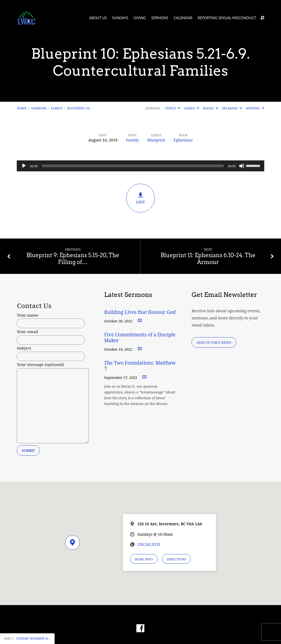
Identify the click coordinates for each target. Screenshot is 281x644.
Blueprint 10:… (80, 108)
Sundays (120, 18)
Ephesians (183, 140)
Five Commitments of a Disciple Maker (140, 337)
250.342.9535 (149, 544)
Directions (176, 559)
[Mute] (242, 166)
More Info (144, 559)
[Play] (24, 166)
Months (255, 108)
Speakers (232, 108)
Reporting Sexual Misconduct (227, 18)
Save (140, 198)
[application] (140, 166)
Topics (173, 108)
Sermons (160, 18)
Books (211, 108)
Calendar (183, 18)
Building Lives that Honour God (140, 312)
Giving (140, 18)
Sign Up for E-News (214, 343)
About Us (98, 18)
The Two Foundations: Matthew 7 (140, 366)
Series (192, 108)
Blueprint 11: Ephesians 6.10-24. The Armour (208, 259)
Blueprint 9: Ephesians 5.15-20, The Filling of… (73, 259)
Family (57, 108)
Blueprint (156, 140)
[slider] (133, 166)
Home (22, 108)
